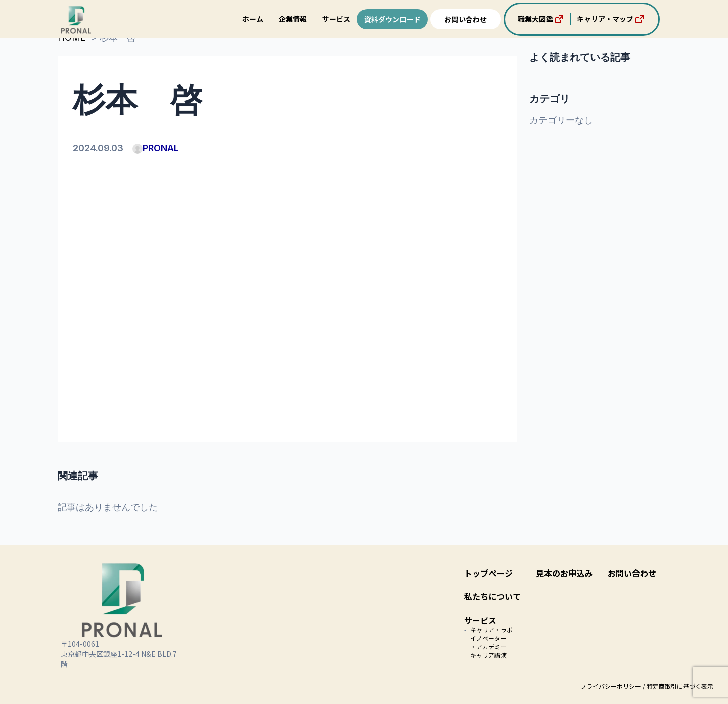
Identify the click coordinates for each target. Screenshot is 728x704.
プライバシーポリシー (611, 686)
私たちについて (492, 596)
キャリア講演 (488, 655)
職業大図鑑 (541, 19)
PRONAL (156, 148)
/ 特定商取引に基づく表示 (678, 686)
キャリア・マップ (611, 19)
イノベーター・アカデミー (488, 642)
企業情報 (293, 19)
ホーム (253, 19)
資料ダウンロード (392, 19)
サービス (336, 19)
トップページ (488, 573)
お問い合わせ (466, 19)
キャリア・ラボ (491, 629)
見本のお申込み (564, 573)
